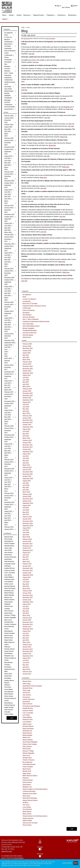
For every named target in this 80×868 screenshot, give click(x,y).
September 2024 (28, 373)
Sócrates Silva (27, 758)
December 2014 (28, 622)
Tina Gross (26, 805)
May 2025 (26, 355)
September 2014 (28, 629)
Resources (27, 15)
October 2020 (27, 476)
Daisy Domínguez (28, 729)
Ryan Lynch (26, 755)
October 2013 (27, 654)
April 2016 (26, 586)
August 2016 (27, 577)
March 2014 (26, 642)
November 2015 (28, 598)
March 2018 (26, 537)
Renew (68, 7)
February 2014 (27, 645)
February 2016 (27, 591)
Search (75, 6)
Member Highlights (28, 328)
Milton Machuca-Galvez (30, 776)
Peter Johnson (27, 746)
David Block (26, 702)
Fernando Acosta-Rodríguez (31, 706)
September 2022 (28, 427)
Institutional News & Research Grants (34, 306)
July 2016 (26, 580)
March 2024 (26, 387)
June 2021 (26, 458)
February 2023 (27, 416)
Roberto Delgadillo (28, 753)
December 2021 (28, 445)
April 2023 (26, 411)
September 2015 (28, 602)
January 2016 (27, 593)
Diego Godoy (27, 773)
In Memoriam (27, 308)
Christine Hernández (29, 791)
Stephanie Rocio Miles (30, 794)
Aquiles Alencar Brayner (30, 800)
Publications (51, 15)
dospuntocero (27, 337)
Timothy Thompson (29, 760)
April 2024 (26, 384)
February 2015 (27, 618)
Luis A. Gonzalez (28, 713)
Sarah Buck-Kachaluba (30, 798)
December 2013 (28, 649)
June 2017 (26, 555)
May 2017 (26, 557)
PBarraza (26, 778)
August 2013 (27, 658)
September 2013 (28, 656)
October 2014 (27, 627)
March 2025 (26, 360)
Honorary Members (29, 317)
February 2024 (27, 389)
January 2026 (27, 346)
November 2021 (28, 447)
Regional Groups (39, 15)
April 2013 (26, 667)
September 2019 (28, 503)
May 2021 (26, 461)
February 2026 (27, 344)
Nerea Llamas (27, 814)
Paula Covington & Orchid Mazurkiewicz (35, 789)
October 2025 (27, 351)
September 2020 (28, 479)
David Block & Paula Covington (32, 686)
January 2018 (27, 541)
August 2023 (27, 402)
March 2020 (26, 492)
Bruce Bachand (27, 762)
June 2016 (26, 582)
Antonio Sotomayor (29, 699)
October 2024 (27, 371)
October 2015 (27, 600)
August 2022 (27, 429)
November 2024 (28, 369)
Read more (49, 71)
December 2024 (28, 366)
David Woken (27, 785)
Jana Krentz (26, 693)
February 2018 (27, 539)
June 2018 (26, 532)
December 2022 (28, 420)
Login (72, 829)
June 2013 (26, 663)
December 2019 (28, 499)
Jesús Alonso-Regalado (30, 742)
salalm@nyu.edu (7, 851)
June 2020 (26, 485)
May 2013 (26, 665)
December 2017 (28, 544)
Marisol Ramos (27, 733)
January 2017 (27, 566)
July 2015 (26, 607)
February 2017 (27, 564)
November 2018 (28, 523)
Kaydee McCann (28, 708)
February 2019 (27, 517)
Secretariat (26, 313)
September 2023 (28, 400)
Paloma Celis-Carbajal (30, 744)
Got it (76, 863)
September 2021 (28, 452)
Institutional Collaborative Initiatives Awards (36, 322)
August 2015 (27, 604)
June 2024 (26, 380)
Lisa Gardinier (27, 722)
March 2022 (26, 438)
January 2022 (27, 443)
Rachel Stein (27, 749)
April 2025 (26, 357)
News (24, 297)
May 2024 (26, 382)
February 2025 (27, 362)
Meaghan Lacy (27, 787)
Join (63, 7)
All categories (27, 295)
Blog (28, 28)
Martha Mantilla (27, 735)
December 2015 (28, 595)
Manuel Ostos (27, 39)
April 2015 (26, 613)
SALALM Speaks (28, 335)
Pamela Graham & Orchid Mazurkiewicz (35, 816)
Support (5, 19)
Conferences (62, 15)
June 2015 (26, 609)
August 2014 (27, 631)
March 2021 (26, 465)
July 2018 (26, 530)
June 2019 (26, 510)
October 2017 (27, 548)
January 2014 (27, 647)
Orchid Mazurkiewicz (29, 764)
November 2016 (28, 571)
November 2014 (28, 624)
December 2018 (28, 521)
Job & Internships (28, 324)
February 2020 (27, 494)
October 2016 (27, 573)
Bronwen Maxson (28, 726)
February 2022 (27, 440)
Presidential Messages (30, 330)
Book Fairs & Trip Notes (30, 304)
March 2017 (26, 562)
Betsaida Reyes (28, 688)
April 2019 (26, 514)
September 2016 (28, 575)
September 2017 (28, 550)
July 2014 (26, 633)
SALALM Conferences (30, 333)
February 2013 (27, 672)
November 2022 (28, 422)
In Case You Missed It (50, 39)
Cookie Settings (67, 863)
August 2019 (27, 506)
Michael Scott (27, 771)
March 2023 (26, 413)
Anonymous (26, 697)
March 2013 (26, 669)
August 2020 (27, 481)
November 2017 (28, 546)
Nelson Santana (28, 740)
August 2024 (27, 375)
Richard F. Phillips (28, 751)
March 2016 (26, 589)
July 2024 (26, 378)
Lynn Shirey (26, 715)
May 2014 (26, 638)
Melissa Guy (26, 737)
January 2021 (27, 470)
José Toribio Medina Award (31, 326)
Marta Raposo (27, 812)
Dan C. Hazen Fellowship (31, 319)
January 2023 (27, 418)
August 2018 (27, 528)
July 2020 (26, 483)
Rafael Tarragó (27, 821)
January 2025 (27, 364)
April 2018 (26, 535)
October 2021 (27, 449)
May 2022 (26, 434)
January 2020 (27, 496)
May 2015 (26, 611)
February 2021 (27, 467)
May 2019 (26, 512)
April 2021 (26, 463)
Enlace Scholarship (29, 310)
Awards (12, 15)
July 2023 (26, 404)
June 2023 (26, 407)
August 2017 (27, 553)
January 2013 (27, 674)
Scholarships (27, 301)
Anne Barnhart (27, 809)
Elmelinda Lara (27, 731)
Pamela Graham (28, 780)
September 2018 (28, 526)
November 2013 (28, 651)
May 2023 (26, 409)
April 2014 (26, 640)
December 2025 (28, 348)
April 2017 (26, 559)
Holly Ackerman (27, 704)
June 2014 (26, 636)
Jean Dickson (27, 695)
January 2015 (27, 620)
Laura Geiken (27, 807)
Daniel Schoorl (27, 782)
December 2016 (28, 568)
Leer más (31, 54)
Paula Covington (28, 767)
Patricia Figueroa (28, 818)
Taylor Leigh (26, 690)
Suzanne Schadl (28, 711)
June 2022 (26, 431)
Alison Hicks (26, 796)
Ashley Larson (27, 724)
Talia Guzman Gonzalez (30, 823)
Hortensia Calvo (28, 719)
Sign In (58, 6)
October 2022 (27, 425)
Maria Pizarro (27, 769)
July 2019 (26, 508)
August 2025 (27, 353)
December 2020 (28, 472)
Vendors (19, 15)
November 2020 (28, 474)
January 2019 (27, 519)
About (5, 15)
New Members (27, 315)
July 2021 (26, 456)
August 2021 (27, 454)
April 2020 (26, 490)
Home (23, 28)
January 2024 (27, 391)
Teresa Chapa (27, 825)
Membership (73, 15)
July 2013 (26, 660)
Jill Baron (26, 803)
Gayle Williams (27, 717)
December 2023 (28, 393)
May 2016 (26, 584)
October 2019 (27, 501)
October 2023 (27, 398)
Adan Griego (27, 684)
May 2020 (26, 488)
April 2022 (26, 436)
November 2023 (28, 396)
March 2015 (26, 615)
